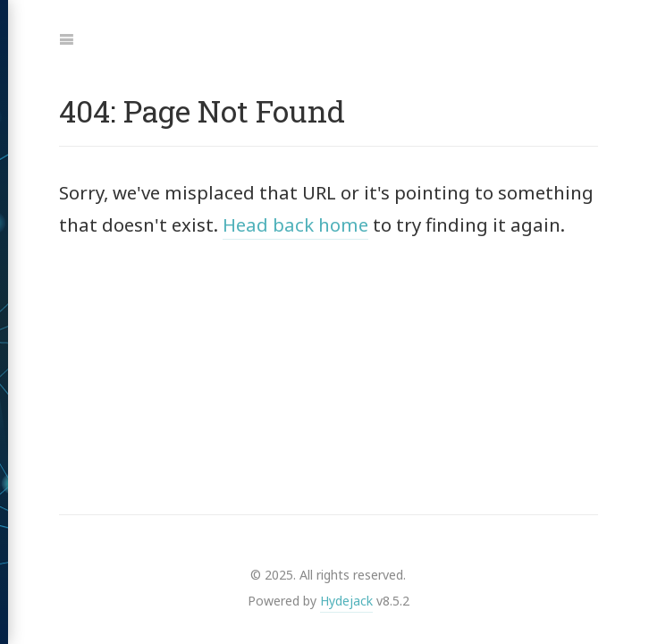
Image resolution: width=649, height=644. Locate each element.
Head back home (295, 225)
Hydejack (346, 601)
